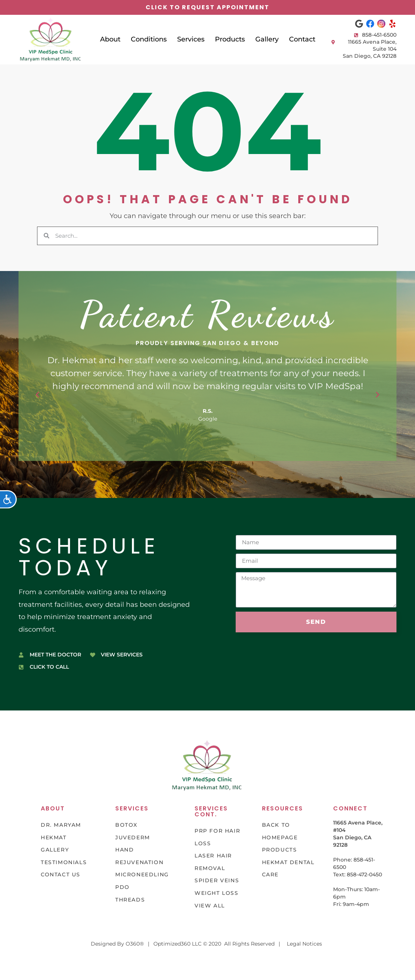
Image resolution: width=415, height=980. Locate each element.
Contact (302, 39)
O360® (135, 944)
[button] (37, 395)
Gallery (267, 39)
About (110, 39)
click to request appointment (207, 7)
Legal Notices (304, 944)
